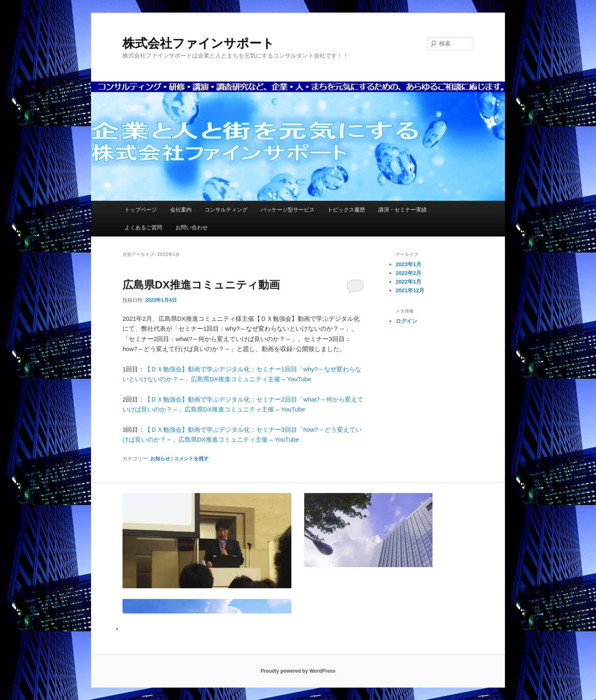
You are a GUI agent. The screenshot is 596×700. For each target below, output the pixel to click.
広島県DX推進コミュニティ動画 (201, 285)
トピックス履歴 (346, 210)
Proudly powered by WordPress (298, 671)
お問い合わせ (192, 227)
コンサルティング (226, 210)
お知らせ (160, 459)
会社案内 (181, 210)
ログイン (406, 321)
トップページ (141, 210)
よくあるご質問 (143, 227)
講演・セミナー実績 (403, 210)
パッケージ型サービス (288, 210)
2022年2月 (409, 273)
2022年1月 (409, 282)
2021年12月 (410, 290)
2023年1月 (409, 264)
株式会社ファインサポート (198, 43)
